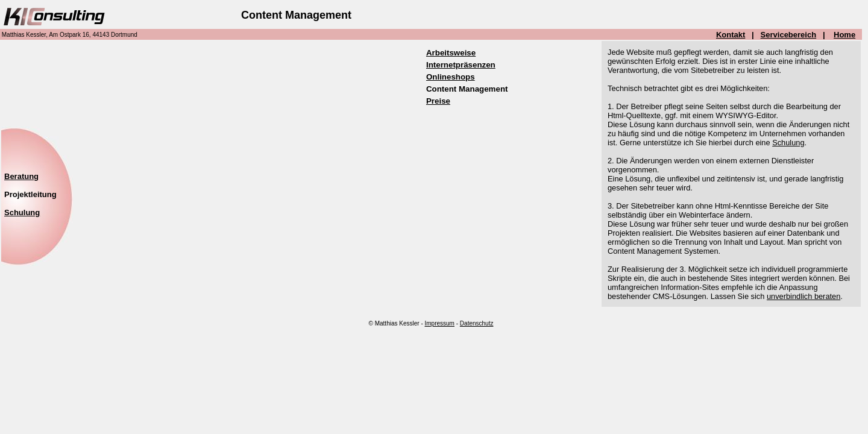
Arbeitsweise (451, 53)
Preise (438, 101)
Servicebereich (789, 35)
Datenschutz (477, 323)
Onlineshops (451, 77)
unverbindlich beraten (804, 296)
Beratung (21, 176)
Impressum (440, 323)
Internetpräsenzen (461, 65)
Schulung (788, 143)
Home (844, 35)
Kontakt (731, 35)
